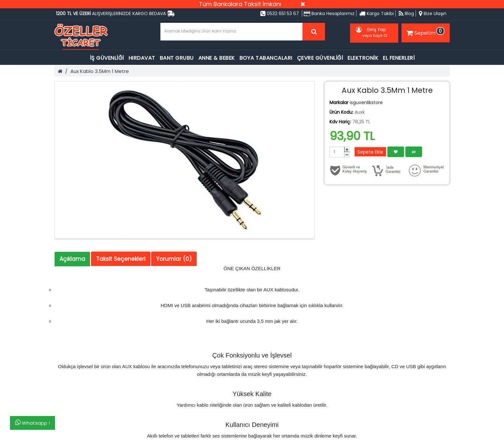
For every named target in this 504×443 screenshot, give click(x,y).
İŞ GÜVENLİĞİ (107, 58)
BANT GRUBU (177, 58)
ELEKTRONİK (363, 58)
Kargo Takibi (377, 13)
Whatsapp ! (32, 423)
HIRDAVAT (142, 58)
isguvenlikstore (366, 102)
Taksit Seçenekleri (121, 259)
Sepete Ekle (370, 152)
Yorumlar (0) (174, 259)
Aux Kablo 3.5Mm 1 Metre (100, 71)
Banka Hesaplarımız (329, 13)
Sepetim (425, 32)
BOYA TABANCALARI (266, 58)
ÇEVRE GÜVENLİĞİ (320, 58)
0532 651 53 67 (280, 13)
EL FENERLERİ (399, 58)
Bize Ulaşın (433, 13)
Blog (406, 13)
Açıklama (72, 259)
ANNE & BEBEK (217, 58)
